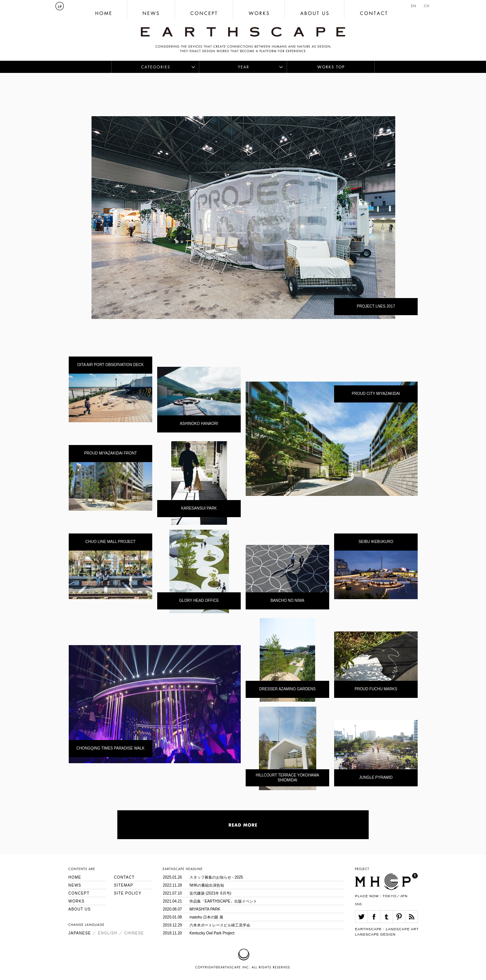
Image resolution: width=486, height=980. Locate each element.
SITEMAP (124, 885)
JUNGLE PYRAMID (376, 777)
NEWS (75, 885)
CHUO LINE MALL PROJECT (110, 542)
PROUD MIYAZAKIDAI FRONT (111, 453)
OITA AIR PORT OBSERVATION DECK (110, 365)
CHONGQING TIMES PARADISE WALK (110, 748)
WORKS (77, 901)
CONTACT (124, 877)
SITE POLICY (128, 893)
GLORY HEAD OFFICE (199, 600)
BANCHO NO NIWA (287, 600)
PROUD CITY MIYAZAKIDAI (376, 394)
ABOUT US (80, 909)
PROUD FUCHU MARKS (376, 689)
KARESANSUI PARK (199, 508)
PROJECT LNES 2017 (376, 306)
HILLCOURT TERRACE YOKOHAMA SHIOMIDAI (287, 777)
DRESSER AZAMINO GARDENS (287, 689)
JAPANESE (80, 933)
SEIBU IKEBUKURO (376, 542)
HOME (75, 877)
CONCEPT (79, 893)
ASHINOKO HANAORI (199, 424)
